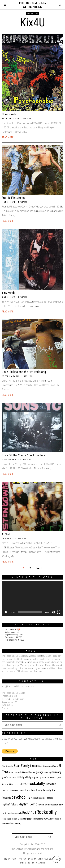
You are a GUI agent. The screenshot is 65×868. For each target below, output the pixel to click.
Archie (6, 534)
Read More (8, 137)
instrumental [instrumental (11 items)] (52, 778)
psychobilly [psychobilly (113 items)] (21, 797)
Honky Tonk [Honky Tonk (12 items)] (41, 777)
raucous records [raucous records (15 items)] (38, 798)
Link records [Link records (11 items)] (15, 784)
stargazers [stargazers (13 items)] (28, 819)
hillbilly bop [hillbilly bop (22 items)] (30, 777)
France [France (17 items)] (32, 772)
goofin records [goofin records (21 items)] (9, 777)
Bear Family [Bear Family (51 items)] (22, 766)
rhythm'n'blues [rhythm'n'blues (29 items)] (10, 804)
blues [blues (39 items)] (33, 766)
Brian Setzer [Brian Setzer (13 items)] (43, 766)
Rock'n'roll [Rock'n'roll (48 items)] (29, 813)
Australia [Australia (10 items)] (9, 766)
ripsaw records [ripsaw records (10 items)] (16, 813)
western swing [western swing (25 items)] (13, 823)
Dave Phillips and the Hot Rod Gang (24, 372)
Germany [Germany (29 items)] (56, 772)
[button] (60, 5)
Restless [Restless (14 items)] (50, 798)
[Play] (6, 612)
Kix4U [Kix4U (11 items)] (7, 784)
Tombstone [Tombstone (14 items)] (38, 819)
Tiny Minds (9, 293)
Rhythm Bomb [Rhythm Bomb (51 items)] (28, 804)
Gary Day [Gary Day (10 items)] (47, 773)
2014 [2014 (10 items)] (3, 766)
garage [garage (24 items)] (40, 772)
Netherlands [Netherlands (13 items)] (18, 791)
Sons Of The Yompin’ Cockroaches (23, 455)
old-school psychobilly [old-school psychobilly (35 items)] (37, 790)
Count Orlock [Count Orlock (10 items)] (53, 766)
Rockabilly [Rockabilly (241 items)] (47, 812)
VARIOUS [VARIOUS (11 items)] (51, 819)
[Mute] (53, 612)
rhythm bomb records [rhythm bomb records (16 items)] (48, 805)
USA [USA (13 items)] (45, 819)
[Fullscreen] (59, 612)
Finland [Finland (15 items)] (25, 772)
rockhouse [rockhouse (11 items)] (6, 819)
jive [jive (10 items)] (3, 784)
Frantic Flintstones (14, 198)
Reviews (27, 119)
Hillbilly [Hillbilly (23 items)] (21, 777)
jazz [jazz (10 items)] (59, 778)
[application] (32, 598)
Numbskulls (9, 114)
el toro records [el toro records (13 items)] (15, 772)
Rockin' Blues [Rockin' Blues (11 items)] (17, 819)
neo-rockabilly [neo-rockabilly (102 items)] (33, 784)
